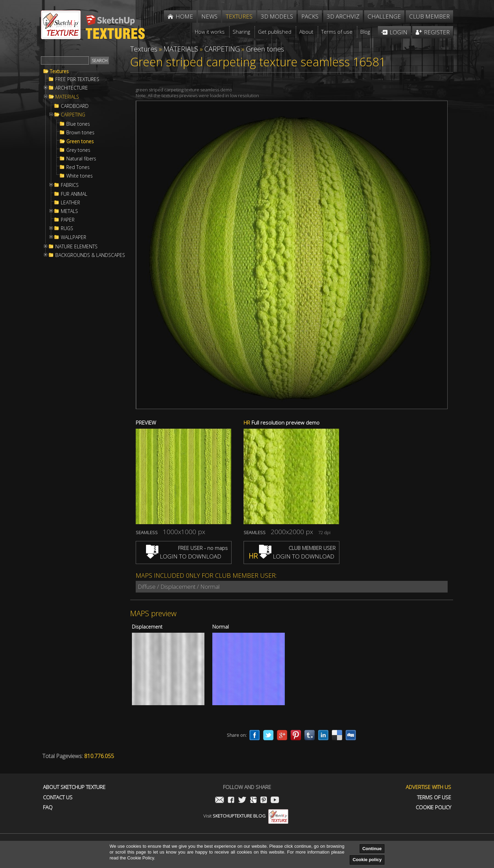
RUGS (67, 228)
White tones (80, 176)
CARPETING (73, 115)
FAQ (48, 807)
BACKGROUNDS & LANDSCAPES (90, 255)
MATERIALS (67, 97)
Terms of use (434, 797)
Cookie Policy (433, 807)
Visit (246, 816)
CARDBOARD (75, 106)
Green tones (80, 142)
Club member (429, 16)
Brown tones (80, 133)
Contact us (58, 797)
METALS (69, 211)
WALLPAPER (74, 237)
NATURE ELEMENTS (76, 247)
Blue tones (78, 124)
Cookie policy (367, 860)
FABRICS (70, 185)
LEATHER (70, 203)
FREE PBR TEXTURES (77, 79)
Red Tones (78, 167)
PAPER (68, 220)
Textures (59, 71)
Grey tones (78, 150)
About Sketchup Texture (74, 787)
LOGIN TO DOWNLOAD (184, 556)
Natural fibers (81, 159)
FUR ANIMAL (74, 194)
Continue (372, 849)
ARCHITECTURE (72, 88)
